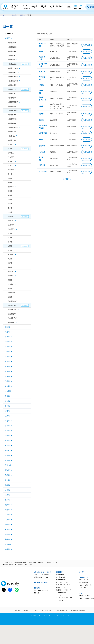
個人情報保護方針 (62, 610)
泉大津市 (11, 187)
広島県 (7, 485)
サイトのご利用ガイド (48, 610)
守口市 (10, 199)
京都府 (7, 450)
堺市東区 (11, 153)
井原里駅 (42, 152)
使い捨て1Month (61, 580)
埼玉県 (7, 376)
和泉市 (10, 242)
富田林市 (11, 221)
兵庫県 (7, 455)
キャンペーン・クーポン (41, 582)
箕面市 (10, 246)
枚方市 (10, 204)
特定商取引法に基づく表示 (77, 610)
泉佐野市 (11, 216)
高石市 (10, 267)
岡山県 (7, 480)
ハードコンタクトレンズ (63, 582)
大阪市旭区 (12, 94)
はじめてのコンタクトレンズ (42, 572)
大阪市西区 (12, 55)
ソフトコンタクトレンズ (63, 585)
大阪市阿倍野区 (13, 102)
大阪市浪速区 (12, 72)
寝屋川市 (11, 225)
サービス (81, 572)
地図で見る (87, 45)
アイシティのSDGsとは (85, 595)
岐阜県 (7, 426)
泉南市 (10, 280)
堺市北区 (11, 166)
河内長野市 (12, 229)
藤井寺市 (11, 271)
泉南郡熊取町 (12, 314)
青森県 (7, 332)
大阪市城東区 (12, 98)
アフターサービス (84, 580)
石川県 (7, 406)
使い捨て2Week (61, 577)
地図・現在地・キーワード (41, 590)
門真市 (10, 259)
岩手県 (7, 337)
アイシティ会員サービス (85, 585)
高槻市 (10, 191)
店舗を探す (15, 15)
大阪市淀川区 (12, 119)
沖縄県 (7, 549)
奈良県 (7, 460)
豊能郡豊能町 (12, 305)
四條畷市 (11, 284)
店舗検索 (22, 15)
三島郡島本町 (12, 301)
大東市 (10, 238)
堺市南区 (11, 161)
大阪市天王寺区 (13, 68)
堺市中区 (11, 149)
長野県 (7, 421)
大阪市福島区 (12, 47)
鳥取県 (7, 470)
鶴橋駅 (41, 106)
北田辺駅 (42, 165)
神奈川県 (8, 391)
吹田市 (10, 183)
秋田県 (7, 347)
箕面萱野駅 (43, 133)
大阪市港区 (12, 60)
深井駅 (41, 51)
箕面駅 (41, 120)
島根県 (7, 475)
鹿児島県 (8, 544)
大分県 (7, 534)
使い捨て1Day (60, 574)
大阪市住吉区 (12, 106)
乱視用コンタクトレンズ (63, 587)
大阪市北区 (12, 136)
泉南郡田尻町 (12, 318)
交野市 (10, 288)
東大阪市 (11, 276)
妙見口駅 (42, 72)
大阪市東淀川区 (13, 81)
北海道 (7, 327)
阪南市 (10, 297)
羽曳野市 (11, 255)
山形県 (7, 352)
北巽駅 (41, 85)
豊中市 (10, 174)
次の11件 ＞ (67, 179)
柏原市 (10, 250)
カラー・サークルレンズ (63, 592)
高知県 (7, 510)
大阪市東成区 (12, 85)
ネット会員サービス (84, 582)
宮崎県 (7, 539)
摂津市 (10, 263)
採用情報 (26, 610)
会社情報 (17, 610)
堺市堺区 (11, 144)
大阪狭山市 (12, 293)
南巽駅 (41, 114)
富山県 (7, 401)
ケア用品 (59, 595)
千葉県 (7, 381)
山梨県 (7, 416)
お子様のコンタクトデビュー (42, 577)
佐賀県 (7, 520)
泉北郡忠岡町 (12, 310)
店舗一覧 (36, 593)
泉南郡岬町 (12, 322)
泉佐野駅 (42, 146)
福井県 (7, 411)
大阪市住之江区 (13, 127)
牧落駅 (41, 140)
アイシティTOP (5, 15)
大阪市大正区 (12, 64)
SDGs (80, 593)
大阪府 (7, 38)
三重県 (7, 441)
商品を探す (60, 572)
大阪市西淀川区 (13, 77)
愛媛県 (7, 505)
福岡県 (7, 515)
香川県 (7, 500)
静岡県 (7, 431)
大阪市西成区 (12, 115)
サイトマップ (35, 610)
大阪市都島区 (12, 43)
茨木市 (10, 208)
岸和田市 (11, 170)
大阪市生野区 (12, 89)
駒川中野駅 (43, 172)
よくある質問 (82, 587)
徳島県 (7, 495)
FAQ (76, 8)
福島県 (7, 357)
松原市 (10, 233)
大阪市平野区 (12, 132)
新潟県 (7, 396)
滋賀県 (7, 445)
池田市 (10, 178)
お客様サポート (83, 577)
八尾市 (10, 212)
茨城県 (7, 361)
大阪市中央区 (12, 140)
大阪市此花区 (12, 51)
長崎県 (7, 525)
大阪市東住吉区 (13, 111)
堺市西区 (11, 157)
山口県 (7, 490)
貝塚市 (10, 195)
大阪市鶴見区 (12, 123)
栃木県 (7, 366)
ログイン (81, 8)
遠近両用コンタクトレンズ (64, 590)
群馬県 (7, 371)
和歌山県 (8, 465)
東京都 (7, 386)
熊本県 (7, 529)
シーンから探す (60, 600)
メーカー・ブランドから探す (64, 598)
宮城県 (7, 342)
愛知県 (7, 436)
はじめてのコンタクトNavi (41, 574)
